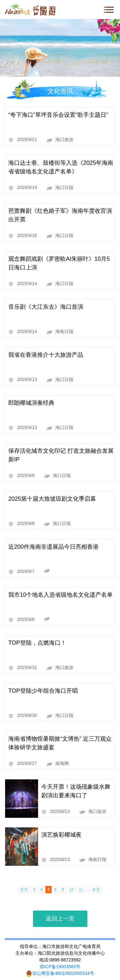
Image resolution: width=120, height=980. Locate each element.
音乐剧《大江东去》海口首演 (46, 307)
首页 (24, 890)
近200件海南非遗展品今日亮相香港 (53, 547)
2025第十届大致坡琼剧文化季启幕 (52, 499)
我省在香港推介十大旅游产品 (46, 355)
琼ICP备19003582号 (60, 967)
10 (71, 890)
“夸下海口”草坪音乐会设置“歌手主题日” (58, 115)
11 (81, 890)
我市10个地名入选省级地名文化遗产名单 (60, 595)
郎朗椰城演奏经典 (31, 403)
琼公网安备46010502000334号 (60, 973)
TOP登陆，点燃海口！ (37, 643)
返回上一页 (60, 919)
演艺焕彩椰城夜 (61, 835)
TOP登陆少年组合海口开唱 (43, 691)
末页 (96, 890)
